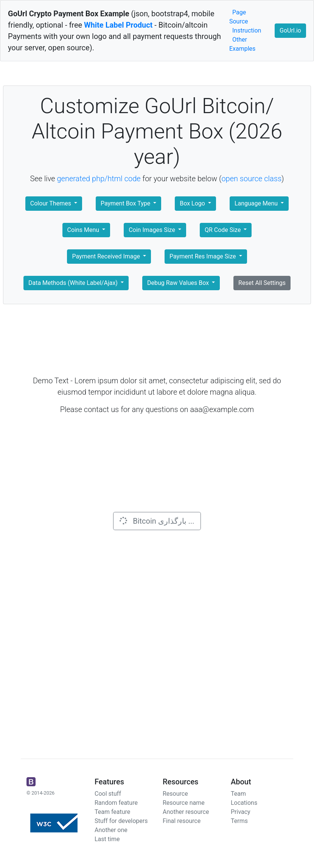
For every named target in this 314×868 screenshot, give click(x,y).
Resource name (184, 803)
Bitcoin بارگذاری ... (156, 521)
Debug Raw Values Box (179, 283)
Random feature (116, 803)
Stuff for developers (121, 821)
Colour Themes (51, 203)
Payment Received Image (106, 256)
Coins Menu (84, 230)
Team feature (112, 812)
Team (238, 794)
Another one (111, 830)
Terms (239, 821)
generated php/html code (99, 179)
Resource (175, 794)
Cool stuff (108, 794)
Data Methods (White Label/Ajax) (74, 283)
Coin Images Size (153, 230)
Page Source (239, 17)
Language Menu (257, 203)
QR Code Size (224, 230)
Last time (107, 839)
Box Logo (193, 203)
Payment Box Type (126, 203)
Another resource (186, 812)
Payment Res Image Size (203, 256)
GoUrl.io (290, 30)
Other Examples (242, 44)
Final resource (182, 821)
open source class (251, 179)
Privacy (241, 812)
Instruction (247, 30)
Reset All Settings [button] (262, 283)
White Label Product (118, 25)
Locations (244, 803)
